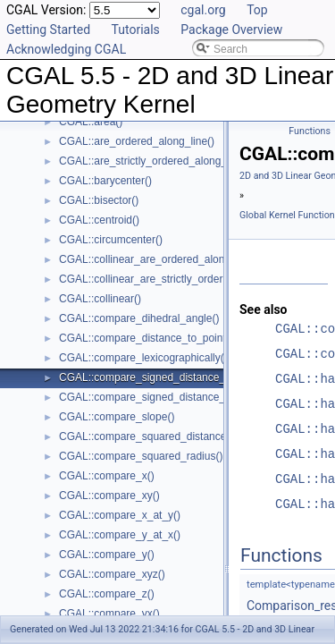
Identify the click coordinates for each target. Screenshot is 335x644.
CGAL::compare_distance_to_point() (146, 338)
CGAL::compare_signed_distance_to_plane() (166, 397)
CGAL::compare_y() (107, 555)
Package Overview (231, 30)
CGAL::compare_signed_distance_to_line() (161, 377)
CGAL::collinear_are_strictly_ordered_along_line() (178, 279)
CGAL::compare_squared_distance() (146, 436)
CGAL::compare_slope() (117, 417)
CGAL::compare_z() (107, 594)
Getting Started (48, 30)
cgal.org (203, 10)
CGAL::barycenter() (105, 181)
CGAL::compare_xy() (109, 496)
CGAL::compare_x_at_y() (120, 515)
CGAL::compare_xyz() (112, 574)
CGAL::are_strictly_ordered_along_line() (155, 161)
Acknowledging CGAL (66, 49)
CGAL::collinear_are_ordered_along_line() (159, 259)
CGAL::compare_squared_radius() (141, 456)
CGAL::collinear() (100, 299)
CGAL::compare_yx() (109, 614)
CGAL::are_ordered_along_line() (137, 141)
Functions (310, 131)
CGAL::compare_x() (107, 476)
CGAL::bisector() (99, 200)
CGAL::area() (91, 122)
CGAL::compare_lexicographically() (143, 358)
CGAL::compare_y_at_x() (120, 535)
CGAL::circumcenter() (111, 240)
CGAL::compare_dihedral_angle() (139, 318)
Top (257, 10)
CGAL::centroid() (99, 220)
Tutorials (136, 30)
